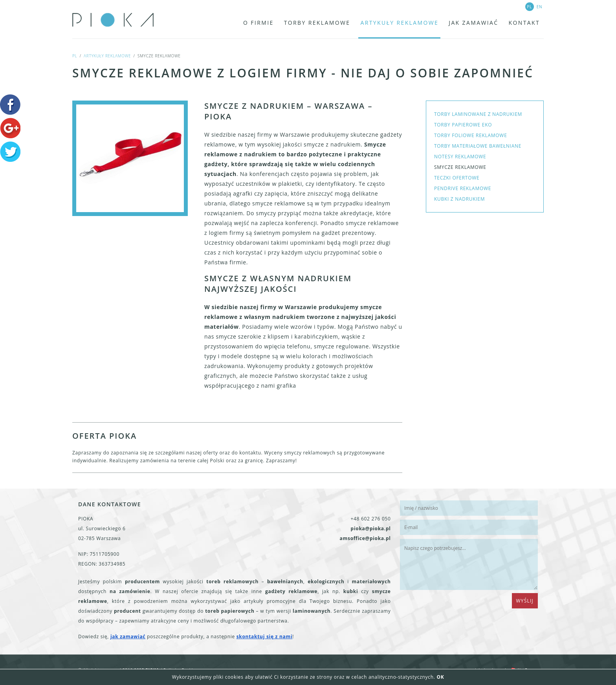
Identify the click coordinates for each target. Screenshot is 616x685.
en (540, 7)
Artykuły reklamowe (107, 56)
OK (440, 677)
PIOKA (115, 20)
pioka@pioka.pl (371, 528)
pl (75, 56)
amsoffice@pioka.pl (365, 538)
